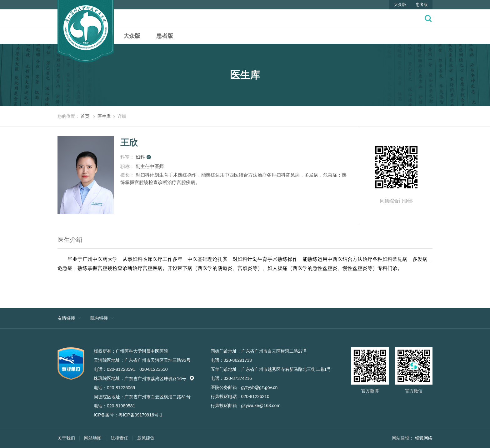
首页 (85, 116)
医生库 (104, 116)
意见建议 (146, 438)
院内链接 (99, 318)
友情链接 (66, 318)
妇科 (143, 157)
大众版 (400, 5)
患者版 (422, 5)
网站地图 (93, 438)
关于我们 (66, 438)
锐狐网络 (424, 438)
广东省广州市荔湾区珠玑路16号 (159, 379)
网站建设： (403, 438)
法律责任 (119, 438)
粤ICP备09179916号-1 (140, 415)
